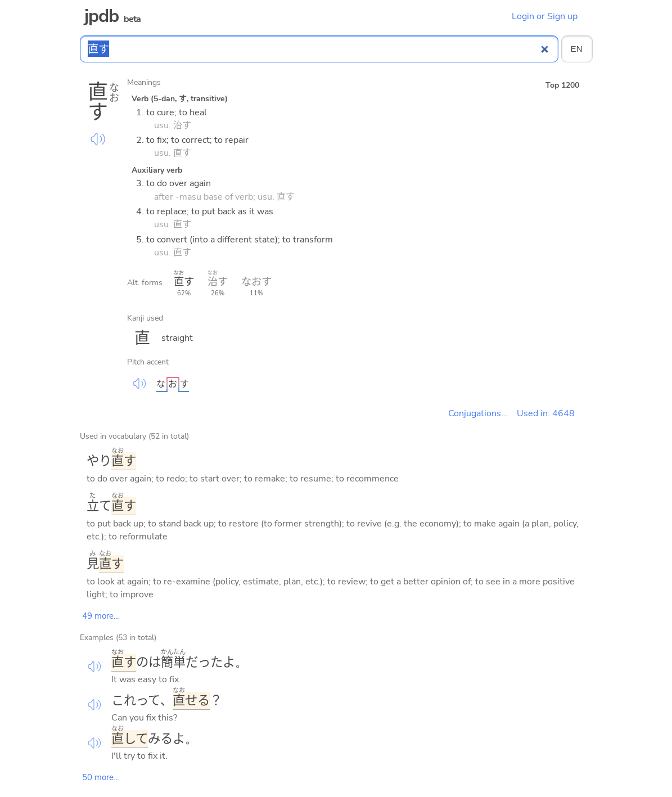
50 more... (100, 777)
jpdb (102, 16)
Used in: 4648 (546, 413)
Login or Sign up (545, 16)
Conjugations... (478, 413)
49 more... (100, 616)
